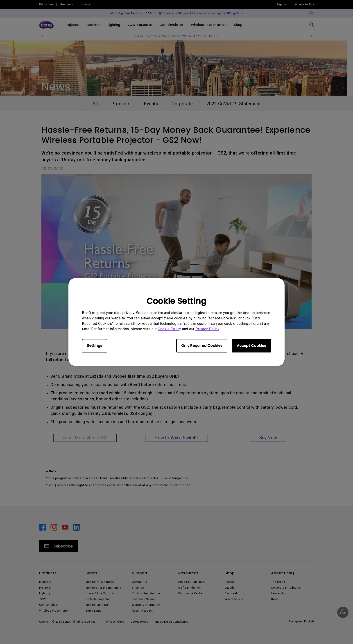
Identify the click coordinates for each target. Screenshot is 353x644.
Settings (95, 346)
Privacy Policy (207, 329)
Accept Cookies (251, 346)
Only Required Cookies (202, 346)
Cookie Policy (170, 329)
